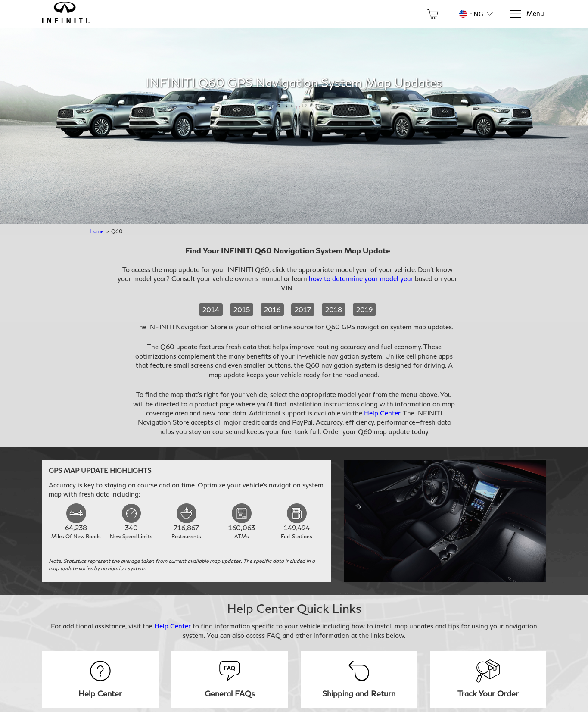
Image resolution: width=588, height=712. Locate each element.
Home (96, 231)
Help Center (382, 413)
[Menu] (526, 14)
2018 (334, 309)
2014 (211, 309)
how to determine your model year (361, 278)
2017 (303, 309)
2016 (272, 309)
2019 (364, 309)
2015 (242, 309)
